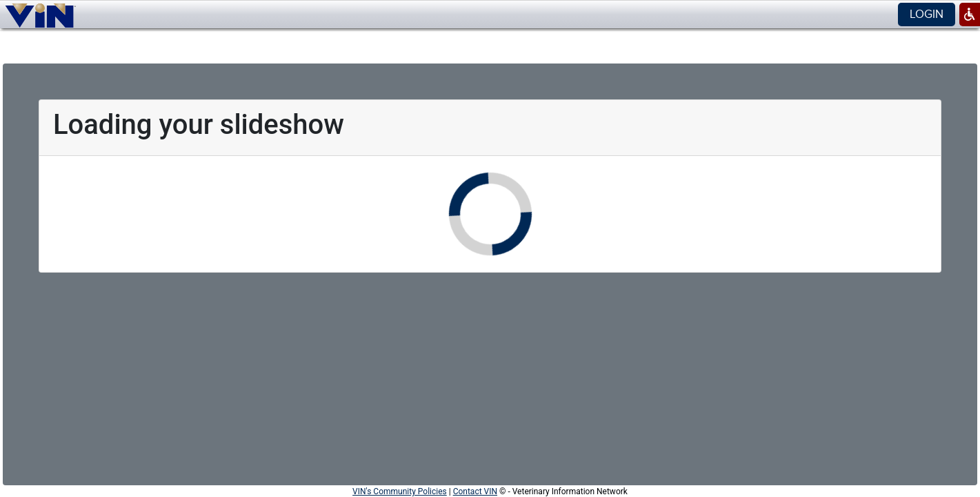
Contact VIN (475, 491)
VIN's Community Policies (400, 491)
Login (927, 14)
